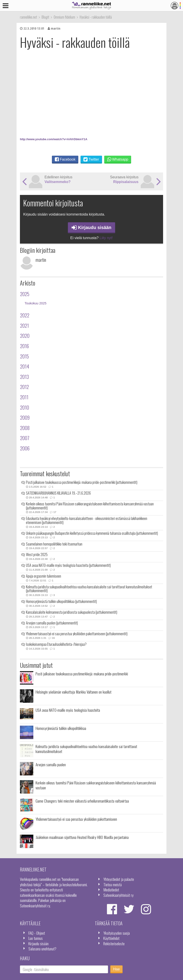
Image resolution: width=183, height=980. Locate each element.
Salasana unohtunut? (42, 949)
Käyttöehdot (111, 938)
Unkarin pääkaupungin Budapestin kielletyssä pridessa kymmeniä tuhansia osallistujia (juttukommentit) (92, 533)
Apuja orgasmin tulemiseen (44, 576)
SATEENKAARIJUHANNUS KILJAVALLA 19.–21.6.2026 (58, 493)
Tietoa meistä (113, 884)
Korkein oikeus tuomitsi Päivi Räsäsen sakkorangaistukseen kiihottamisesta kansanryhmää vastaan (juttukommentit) (90, 506)
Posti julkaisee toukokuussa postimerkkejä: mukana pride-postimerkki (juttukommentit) (82, 482)
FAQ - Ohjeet (37, 933)
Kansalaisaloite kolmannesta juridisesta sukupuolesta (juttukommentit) (72, 612)
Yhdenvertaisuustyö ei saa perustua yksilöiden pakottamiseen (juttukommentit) (77, 634)
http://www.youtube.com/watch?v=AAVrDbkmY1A (54, 139)
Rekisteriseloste (114, 943)
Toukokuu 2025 (36, 303)
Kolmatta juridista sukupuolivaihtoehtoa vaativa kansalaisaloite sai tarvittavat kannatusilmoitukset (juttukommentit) (89, 589)
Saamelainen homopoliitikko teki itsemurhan (54, 544)
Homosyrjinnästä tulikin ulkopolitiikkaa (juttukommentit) (61, 601)
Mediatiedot (111, 890)
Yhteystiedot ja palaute (119, 879)
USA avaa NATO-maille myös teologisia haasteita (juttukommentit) (68, 565)
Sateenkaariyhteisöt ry (118, 895)
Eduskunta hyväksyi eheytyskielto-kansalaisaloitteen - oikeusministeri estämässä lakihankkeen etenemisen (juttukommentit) (87, 520)
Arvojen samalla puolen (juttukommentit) (52, 623)
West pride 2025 (37, 554)
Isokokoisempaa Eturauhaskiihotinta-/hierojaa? (56, 644)
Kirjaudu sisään (91, 227)
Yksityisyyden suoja (117, 933)
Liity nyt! (106, 238)
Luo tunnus (36, 938)
